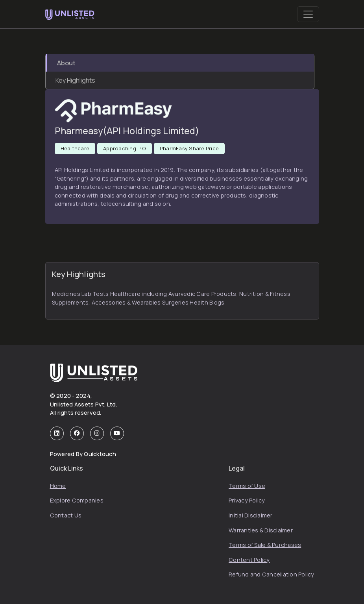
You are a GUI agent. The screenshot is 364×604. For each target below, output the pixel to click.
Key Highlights (75, 80)
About (66, 63)
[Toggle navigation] (308, 14)
